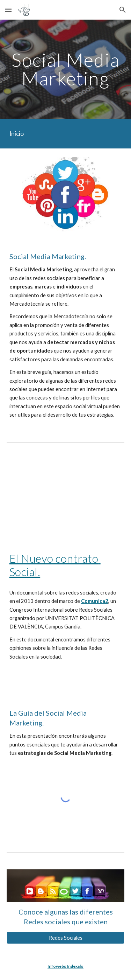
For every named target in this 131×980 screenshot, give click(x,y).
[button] (8, 10)
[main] (66, 69)
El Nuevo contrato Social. (55, 565)
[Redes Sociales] (66, 938)
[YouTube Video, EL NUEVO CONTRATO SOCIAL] (66, 495)
